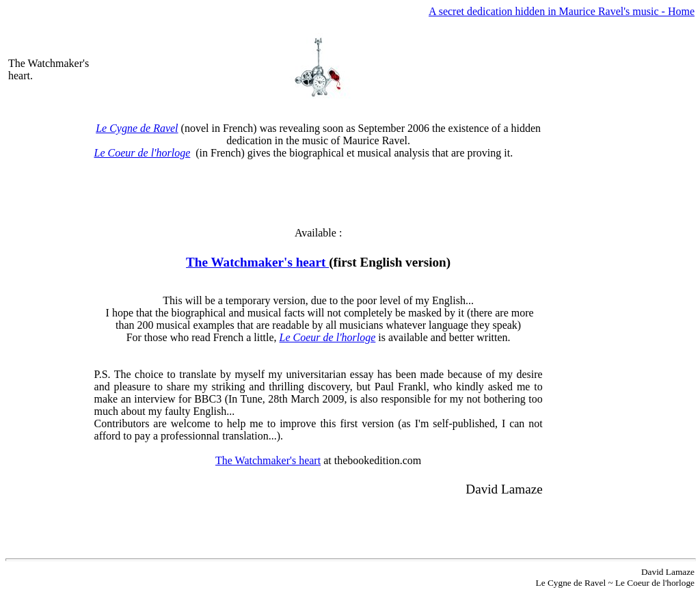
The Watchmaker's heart (257, 262)
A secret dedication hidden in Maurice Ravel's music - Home (562, 11)
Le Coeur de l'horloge (143, 153)
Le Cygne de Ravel (137, 128)
